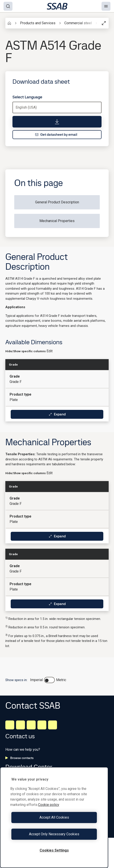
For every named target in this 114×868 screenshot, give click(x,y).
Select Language (27, 97)
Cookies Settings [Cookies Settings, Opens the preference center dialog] (54, 850)
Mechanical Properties (57, 221)
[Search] (8, 6)
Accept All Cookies (54, 817)
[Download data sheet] (57, 122)
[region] (54, 817)
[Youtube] (53, 725)
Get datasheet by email (56, 135)
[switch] (49, 680)
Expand (57, 414)
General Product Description (57, 202)
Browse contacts (19, 758)
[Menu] (106, 6)
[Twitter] (42, 725)
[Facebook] (20, 725)
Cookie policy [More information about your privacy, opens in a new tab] (49, 805)
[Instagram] (31, 725)
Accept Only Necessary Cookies (54, 834)
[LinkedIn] (10, 725)
